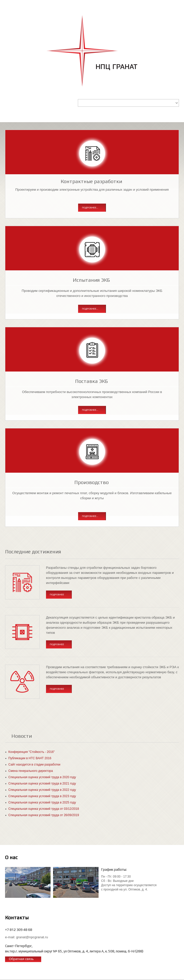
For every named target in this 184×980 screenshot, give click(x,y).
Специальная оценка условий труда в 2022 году (42, 790)
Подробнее (57, 595)
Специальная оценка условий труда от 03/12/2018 (44, 809)
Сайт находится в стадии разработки (34, 765)
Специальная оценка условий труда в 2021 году (42, 783)
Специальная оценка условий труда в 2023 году (42, 796)
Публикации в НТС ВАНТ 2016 (30, 758)
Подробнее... (90, 208)
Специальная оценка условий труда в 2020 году (42, 777)
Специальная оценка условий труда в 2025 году (42, 802)
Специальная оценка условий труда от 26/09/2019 (44, 815)
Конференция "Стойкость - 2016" (31, 752)
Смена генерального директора (31, 771)
